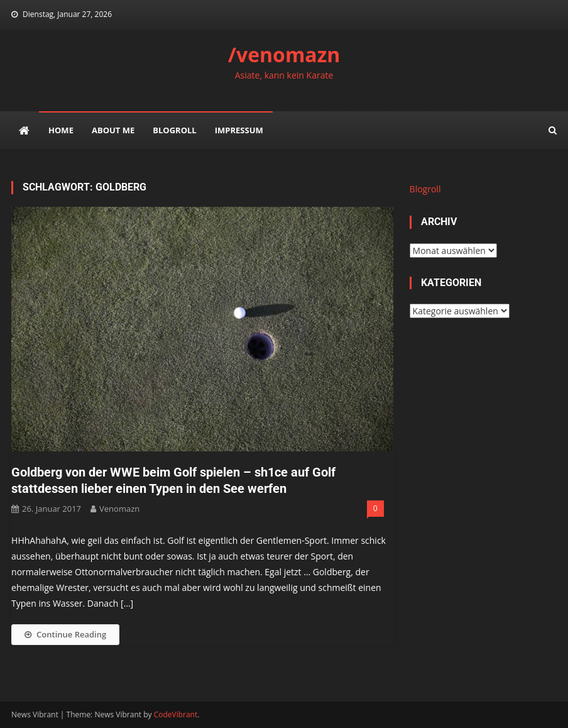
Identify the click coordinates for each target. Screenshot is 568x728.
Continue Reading (65, 634)
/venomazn (284, 54)
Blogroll (174, 130)
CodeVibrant (176, 714)
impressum (239, 130)
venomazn (119, 509)
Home (61, 130)
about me (113, 130)
